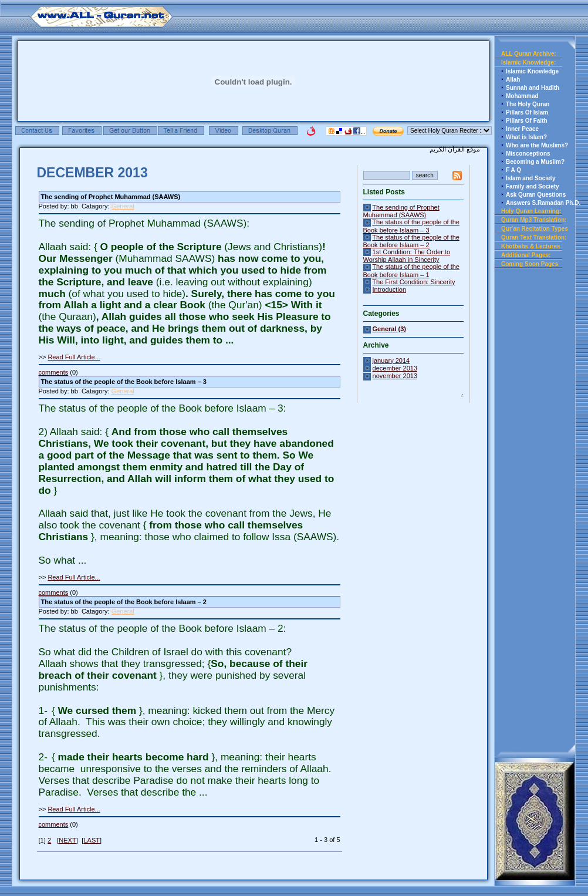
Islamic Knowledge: (528, 63)
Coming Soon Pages (530, 264)
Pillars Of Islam (527, 112)
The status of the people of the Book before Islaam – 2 (411, 241)
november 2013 (395, 376)
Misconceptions (528, 154)
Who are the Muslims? (537, 145)
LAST (92, 840)
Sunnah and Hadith (533, 88)
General (123, 206)
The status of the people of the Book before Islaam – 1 (411, 270)
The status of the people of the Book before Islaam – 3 (411, 226)
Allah (513, 80)
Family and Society (533, 186)
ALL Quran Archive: (529, 54)
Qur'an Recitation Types (535, 229)
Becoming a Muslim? (535, 162)
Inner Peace (522, 129)
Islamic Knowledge (532, 71)
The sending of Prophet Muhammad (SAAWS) (401, 211)
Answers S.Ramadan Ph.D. (543, 203)
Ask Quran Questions (536, 195)
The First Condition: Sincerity (413, 282)
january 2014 (391, 361)
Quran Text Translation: (534, 238)
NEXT (67, 840)
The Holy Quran (528, 104)
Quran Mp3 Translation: (534, 220)
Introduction (389, 289)
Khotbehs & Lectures (531, 246)
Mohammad (522, 96)
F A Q (513, 170)
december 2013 (395, 368)
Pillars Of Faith (527, 121)
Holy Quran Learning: (531, 211)
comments (54, 372)
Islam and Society (530, 178)
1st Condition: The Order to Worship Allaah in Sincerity (407, 256)
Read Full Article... (74, 357)
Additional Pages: (526, 255)
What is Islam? (526, 137)
